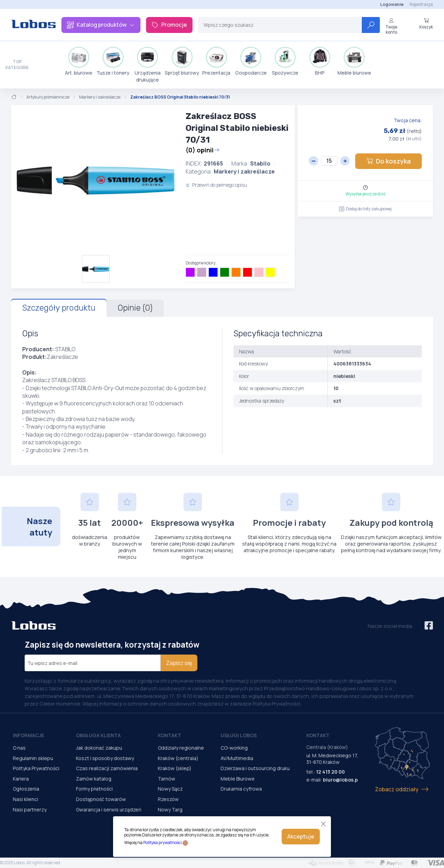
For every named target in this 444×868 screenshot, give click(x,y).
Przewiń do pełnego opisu (216, 185)
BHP (320, 61)
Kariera (21, 779)
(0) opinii (203, 150)
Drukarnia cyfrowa (241, 789)
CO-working (234, 748)
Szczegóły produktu (59, 308)
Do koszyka (388, 161)
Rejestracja (421, 4)
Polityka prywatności (163, 842)
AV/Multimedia (237, 758)
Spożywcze (285, 61)
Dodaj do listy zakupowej (365, 209)
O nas (19, 748)
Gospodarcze (251, 61)
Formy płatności (94, 789)
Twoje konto (391, 26)
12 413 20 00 (330, 772)
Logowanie (392, 4)
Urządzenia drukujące (148, 65)
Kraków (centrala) (178, 758)
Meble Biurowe (238, 779)
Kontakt (169, 735)
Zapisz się (179, 663)
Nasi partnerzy (30, 810)
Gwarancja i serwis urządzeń (109, 810)
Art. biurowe (79, 61)
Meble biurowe (354, 61)
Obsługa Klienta (98, 735)
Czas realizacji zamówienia (107, 768)
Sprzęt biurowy (182, 61)
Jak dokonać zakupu (99, 748)
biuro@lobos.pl (341, 780)
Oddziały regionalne (181, 748)
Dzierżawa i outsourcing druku (255, 768)
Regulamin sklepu (33, 758)
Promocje (169, 25)
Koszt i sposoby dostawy (105, 758)
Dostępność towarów (101, 799)
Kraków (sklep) (175, 768)
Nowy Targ (170, 810)
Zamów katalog (94, 779)
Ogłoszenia (26, 789)
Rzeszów (168, 799)
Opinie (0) (135, 308)
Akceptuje (301, 836)
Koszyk (426, 24)
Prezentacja (216, 61)
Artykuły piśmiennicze (48, 97)
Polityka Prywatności (36, 768)
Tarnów (166, 779)
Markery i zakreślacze (100, 97)
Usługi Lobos (239, 735)
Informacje (28, 735)
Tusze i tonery (113, 61)
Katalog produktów (101, 25)
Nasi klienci (25, 799)
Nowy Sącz (170, 789)
